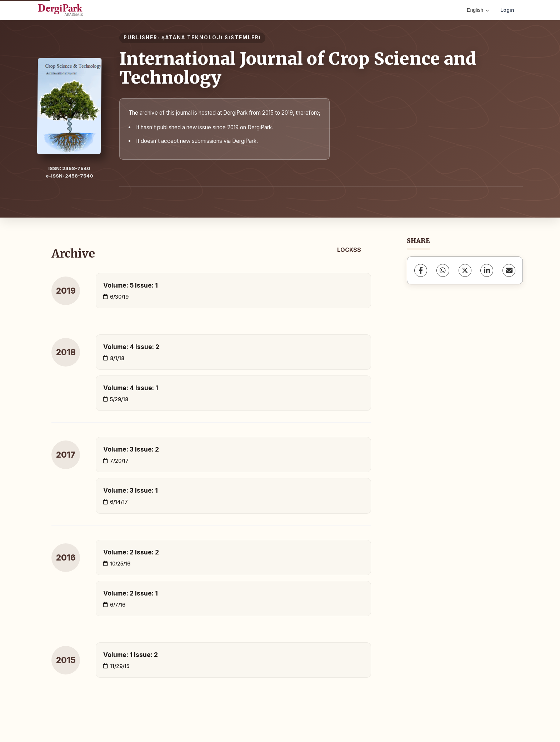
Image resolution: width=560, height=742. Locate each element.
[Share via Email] (509, 270)
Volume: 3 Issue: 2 (131, 449)
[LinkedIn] (487, 270)
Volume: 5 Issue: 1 (131, 285)
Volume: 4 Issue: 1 (131, 388)
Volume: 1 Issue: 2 (131, 655)
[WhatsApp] (443, 270)
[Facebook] (421, 270)
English (478, 10)
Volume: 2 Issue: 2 (131, 552)
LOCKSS (349, 250)
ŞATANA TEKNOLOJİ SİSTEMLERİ (211, 38)
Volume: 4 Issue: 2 (131, 347)
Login (507, 10)
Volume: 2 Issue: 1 (131, 593)
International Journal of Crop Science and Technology (298, 68)
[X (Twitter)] (465, 270)
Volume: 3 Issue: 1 (131, 490)
